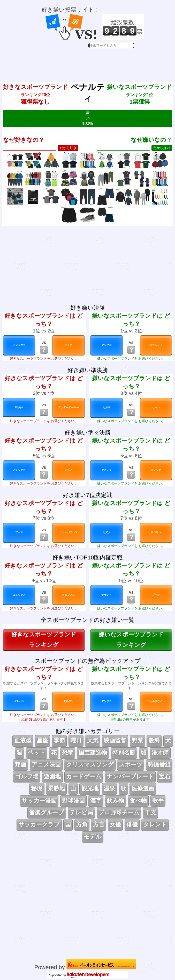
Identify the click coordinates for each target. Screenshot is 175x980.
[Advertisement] (93, 61)
